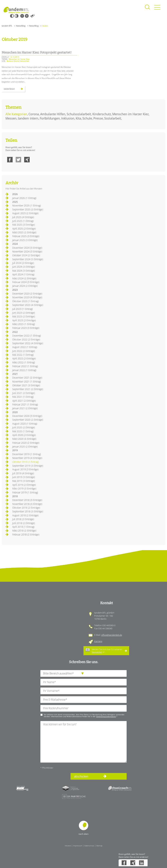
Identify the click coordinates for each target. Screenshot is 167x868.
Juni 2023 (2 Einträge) (24, 313)
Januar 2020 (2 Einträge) (25, 446)
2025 (15, 202)
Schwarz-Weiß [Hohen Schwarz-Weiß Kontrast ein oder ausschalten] (12, 16)
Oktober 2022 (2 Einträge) (26, 339)
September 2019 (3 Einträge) (28, 466)
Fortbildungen (50, 118)
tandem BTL (7, 26)
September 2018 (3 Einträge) (28, 511)
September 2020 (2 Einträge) (28, 420)
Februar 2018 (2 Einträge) (26, 534)
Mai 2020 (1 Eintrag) (23, 431)
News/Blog (21, 26)
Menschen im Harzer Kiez (130, 114)
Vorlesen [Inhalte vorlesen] (33, 16)
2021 (15, 374)
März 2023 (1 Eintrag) (24, 324)
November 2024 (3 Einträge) (27, 251)
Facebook (10, 160)
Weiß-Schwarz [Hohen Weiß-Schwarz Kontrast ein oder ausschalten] (17, 16)
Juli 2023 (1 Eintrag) (22, 309)
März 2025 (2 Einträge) (24, 232)
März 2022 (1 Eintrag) (24, 362)
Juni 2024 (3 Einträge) (24, 267)
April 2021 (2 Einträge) (24, 401)
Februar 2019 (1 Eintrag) (25, 492)
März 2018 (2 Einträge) (24, 531)
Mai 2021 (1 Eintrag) (23, 397)
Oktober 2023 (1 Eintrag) (25, 301)
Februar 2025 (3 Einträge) (26, 236)
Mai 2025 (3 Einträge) (24, 225)
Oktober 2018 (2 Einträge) (26, 508)
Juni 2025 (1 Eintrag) (23, 221)
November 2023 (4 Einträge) (27, 297)
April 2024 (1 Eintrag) (23, 274)
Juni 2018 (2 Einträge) (24, 523)
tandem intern (28, 118)
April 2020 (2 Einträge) (24, 435)
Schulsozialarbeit (79, 114)
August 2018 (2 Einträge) (25, 515)
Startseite (16, 10)
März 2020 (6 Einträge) (24, 439)
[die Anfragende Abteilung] (83, 673)
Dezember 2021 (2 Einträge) (27, 378)
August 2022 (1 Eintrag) (25, 347)
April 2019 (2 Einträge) (24, 485)
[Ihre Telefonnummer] (83, 708)
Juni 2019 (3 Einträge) (24, 477)
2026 (15, 194)
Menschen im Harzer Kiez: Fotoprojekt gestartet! (37, 52)
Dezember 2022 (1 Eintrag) (27, 336)
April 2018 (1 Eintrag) (23, 527)
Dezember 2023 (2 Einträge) (27, 294)
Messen (11, 118)
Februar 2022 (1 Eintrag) (25, 366)
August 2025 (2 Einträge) (25, 213)
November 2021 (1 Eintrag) (27, 382)
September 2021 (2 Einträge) (28, 389)
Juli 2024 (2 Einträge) (23, 263)
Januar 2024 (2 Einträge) (25, 286)
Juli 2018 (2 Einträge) (23, 519)
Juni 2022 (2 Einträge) (24, 351)
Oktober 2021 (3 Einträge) (26, 385)
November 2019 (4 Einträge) (27, 458)
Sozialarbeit (113, 118)
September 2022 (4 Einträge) (28, 343)
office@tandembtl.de (112, 635)
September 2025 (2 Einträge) (28, 209)
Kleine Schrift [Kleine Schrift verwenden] (22, 16)
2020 (15, 412)
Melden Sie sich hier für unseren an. (107, 651)
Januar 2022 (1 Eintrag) (24, 370)
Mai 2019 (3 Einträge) (24, 481)
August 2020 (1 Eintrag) (25, 424)
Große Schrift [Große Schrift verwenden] (27, 16)
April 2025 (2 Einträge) (24, 229)
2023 (15, 290)
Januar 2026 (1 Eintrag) (24, 198)
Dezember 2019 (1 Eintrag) (27, 454)
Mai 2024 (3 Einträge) (24, 271)
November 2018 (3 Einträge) (27, 504)
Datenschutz (89, 846)
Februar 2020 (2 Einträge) (26, 443)
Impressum (78, 846)
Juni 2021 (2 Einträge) (24, 393)
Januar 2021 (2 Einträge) (25, 408)
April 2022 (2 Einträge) (24, 358)
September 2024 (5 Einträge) (28, 259)
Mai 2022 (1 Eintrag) (23, 355)
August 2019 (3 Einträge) (25, 469)
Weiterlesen (14, 90)
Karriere (98, 641)
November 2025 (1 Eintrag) (27, 206)
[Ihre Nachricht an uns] (83, 742)
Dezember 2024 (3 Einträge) (27, 248)
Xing (27, 160)
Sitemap (99, 846)
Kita (78, 118)
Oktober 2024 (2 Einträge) (26, 255)
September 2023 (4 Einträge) (28, 305)
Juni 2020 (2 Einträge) (24, 427)
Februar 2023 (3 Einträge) (26, 328)
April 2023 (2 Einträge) (24, 320)
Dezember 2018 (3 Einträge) (27, 500)
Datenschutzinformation (106, 716)
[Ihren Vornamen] (83, 691)
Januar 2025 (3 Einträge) (25, 240)
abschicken (81, 776)
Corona (34, 114)
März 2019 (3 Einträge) (24, 489)
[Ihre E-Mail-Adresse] (83, 700)
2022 (15, 332)
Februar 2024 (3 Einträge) (26, 282)
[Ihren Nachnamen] (83, 682)
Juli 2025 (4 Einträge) (23, 217)
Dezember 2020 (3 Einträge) (27, 416)
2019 (15, 450)
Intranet (68, 846)
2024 (15, 244)
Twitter (18, 160)
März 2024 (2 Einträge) (24, 278)
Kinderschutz (102, 114)
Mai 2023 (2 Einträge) (24, 316)
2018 (15, 496)
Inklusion (68, 118)
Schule (87, 118)
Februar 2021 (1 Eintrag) (25, 404)
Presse (98, 118)
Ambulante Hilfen (53, 114)
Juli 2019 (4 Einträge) (23, 473)
